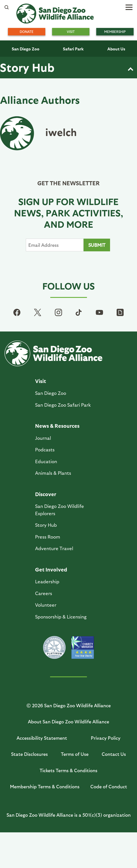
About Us (116, 49)
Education (46, 461)
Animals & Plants (53, 473)
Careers (44, 593)
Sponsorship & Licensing (61, 617)
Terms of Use (75, 754)
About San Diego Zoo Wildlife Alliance (68, 721)
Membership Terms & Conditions (45, 786)
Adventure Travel (54, 548)
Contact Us (114, 754)
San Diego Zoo (26, 49)
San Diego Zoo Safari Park (63, 405)
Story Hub (27, 67)
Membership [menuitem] (115, 32)
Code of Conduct (109, 786)
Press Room (48, 537)
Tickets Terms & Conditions (68, 770)
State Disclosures (29, 754)
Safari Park (73, 49)
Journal (43, 438)
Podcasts (45, 449)
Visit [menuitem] (71, 32)
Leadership (47, 581)
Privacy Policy (106, 738)
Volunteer (46, 605)
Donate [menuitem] (27, 32)
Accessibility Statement (42, 738)
